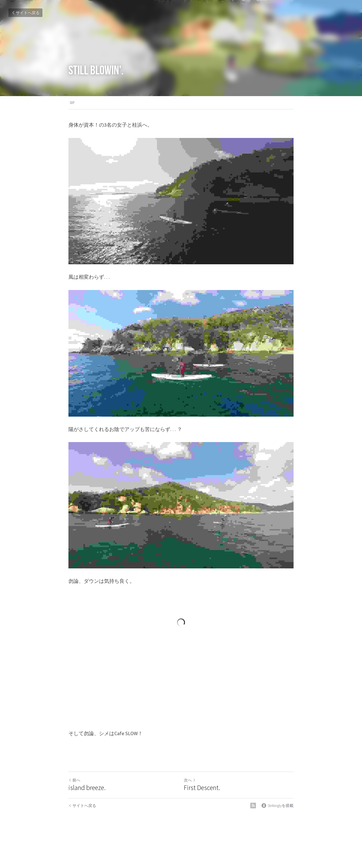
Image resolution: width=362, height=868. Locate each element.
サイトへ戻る (25, 13)
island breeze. (87, 788)
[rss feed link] (253, 806)
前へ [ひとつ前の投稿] (74, 780)
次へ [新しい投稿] (190, 780)
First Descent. (202, 788)
